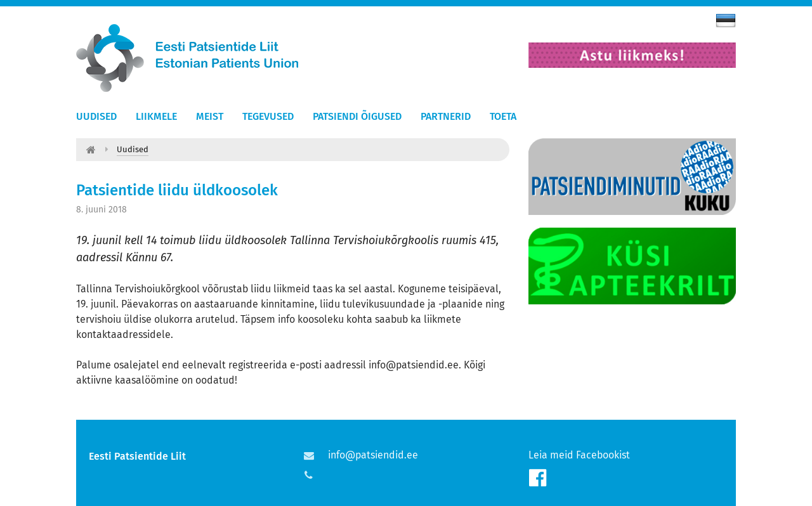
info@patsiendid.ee (373, 455)
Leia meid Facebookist (579, 455)
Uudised (96, 116)
